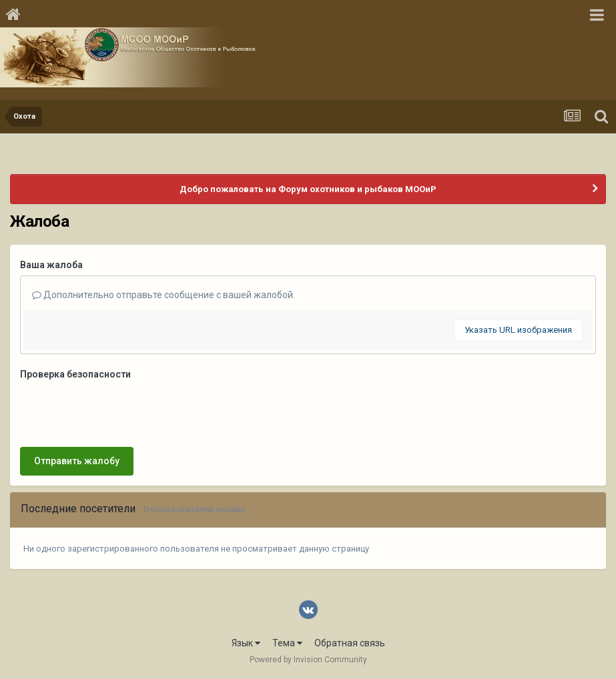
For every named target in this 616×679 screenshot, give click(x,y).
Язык (246, 643)
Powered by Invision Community (308, 660)
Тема (287, 643)
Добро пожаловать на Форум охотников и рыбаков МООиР (308, 189)
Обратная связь (350, 643)
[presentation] (121, 411)
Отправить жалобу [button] (77, 461)
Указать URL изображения (518, 330)
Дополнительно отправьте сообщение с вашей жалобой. (164, 295)
